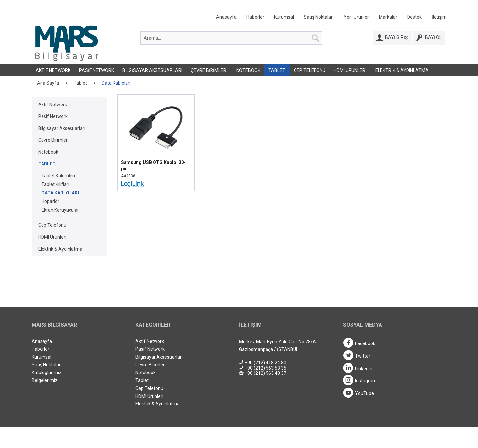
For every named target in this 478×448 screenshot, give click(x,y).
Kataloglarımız (47, 373)
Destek (414, 17)
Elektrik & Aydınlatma (402, 70)
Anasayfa (226, 17)
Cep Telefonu (310, 70)
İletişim (439, 17)
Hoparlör (50, 201)
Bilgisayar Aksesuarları (152, 70)
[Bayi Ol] (429, 38)
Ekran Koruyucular (60, 210)
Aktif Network (53, 70)
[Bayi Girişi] (393, 38)
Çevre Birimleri (209, 70)
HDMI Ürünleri (350, 70)
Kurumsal (284, 17)
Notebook (248, 70)
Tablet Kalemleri (58, 176)
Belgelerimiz (45, 380)
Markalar (388, 17)
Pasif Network (97, 70)
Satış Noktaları (319, 17)
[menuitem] (326, 19)
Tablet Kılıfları (55, 184)
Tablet (277, 70)
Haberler (255, 17)
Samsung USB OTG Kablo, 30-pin (153, 165)
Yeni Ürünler (356, 17)
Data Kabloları (60, 193)
